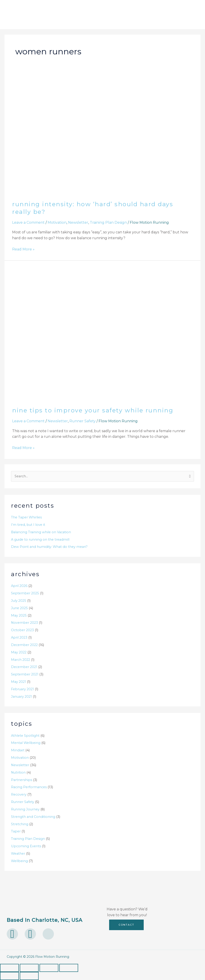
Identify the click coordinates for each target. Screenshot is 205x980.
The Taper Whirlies (26, 517)
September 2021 (25, 674)
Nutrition (18, 772)
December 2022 (24, 645)
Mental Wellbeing (26, 743)
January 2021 (21, 697)
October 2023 (22, 630)
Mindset (18, 750)
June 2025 (19, 608)
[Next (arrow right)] (29, 976)
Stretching (20, 824)
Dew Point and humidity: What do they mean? (49, 547)
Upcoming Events (26, 846)
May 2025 (19, 615)
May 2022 (19, 652)
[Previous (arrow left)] (9, 976)
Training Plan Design (108, 222)
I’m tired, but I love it (28, 525)
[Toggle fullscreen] (29, 968)
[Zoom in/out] (9, 968)
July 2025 (19, 601)
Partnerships (22, 780)
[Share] (49, 968)
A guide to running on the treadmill (40, 540)
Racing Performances (29, 787)
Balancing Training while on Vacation (41, 532)
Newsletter (78, 222)
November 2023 (24, 623)
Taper (16, 831)
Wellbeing (19, 861)
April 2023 (19, 637)
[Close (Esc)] (69, 968)
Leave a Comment (28, 222)
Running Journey (25, 809)
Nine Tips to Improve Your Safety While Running (93, 410)
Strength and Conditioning (33, 817)
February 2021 (22, 689)
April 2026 (19, 586)
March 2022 (21, 660)
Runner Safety (83, 421)
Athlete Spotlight (25, 736)
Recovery (19, 794)
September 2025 (25, 593)
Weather (18, 854)
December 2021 (24, 667)
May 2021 (19, 682)
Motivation (57, 222)
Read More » (23, 249)
